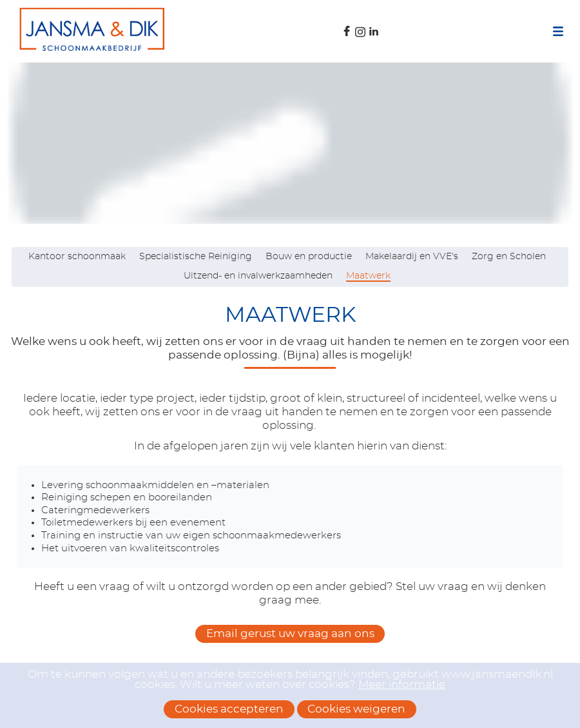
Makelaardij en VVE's (412, 257)
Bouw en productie (309, 257)
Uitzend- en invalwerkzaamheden (258, 276)
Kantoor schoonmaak (77, 257)
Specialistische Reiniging (196, 257)
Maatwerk (368, 276)
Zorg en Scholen (509, 257)
